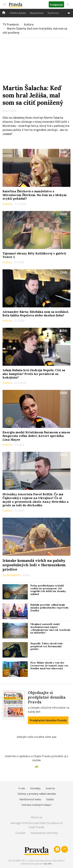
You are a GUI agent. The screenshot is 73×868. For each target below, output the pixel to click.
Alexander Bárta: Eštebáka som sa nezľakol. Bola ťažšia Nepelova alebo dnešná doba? (36, 314)
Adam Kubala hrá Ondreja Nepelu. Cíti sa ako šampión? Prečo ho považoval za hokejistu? (34, 374)
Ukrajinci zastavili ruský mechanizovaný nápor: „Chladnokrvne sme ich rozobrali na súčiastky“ (50, 628)
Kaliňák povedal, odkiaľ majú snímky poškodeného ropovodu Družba (49, 608)
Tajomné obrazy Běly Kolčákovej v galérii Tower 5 (34, 255)
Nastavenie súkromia (44, 833)
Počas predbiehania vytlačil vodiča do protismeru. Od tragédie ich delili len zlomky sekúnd (48, 590)
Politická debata (18, 13)
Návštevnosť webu (30, 799)
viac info (48, 864)
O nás (22, 788)
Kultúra (29, 24)
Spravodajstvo (12, 575)
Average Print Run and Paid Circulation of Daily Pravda (37, 825)
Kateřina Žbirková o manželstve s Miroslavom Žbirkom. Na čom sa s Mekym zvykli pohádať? (35, 195)
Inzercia (50, 788)
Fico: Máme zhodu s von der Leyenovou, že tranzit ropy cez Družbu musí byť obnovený (49, 666)
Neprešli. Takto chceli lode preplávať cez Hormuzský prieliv (47, 646)
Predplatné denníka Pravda (48, 720)
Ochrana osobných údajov (36, 805)
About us (37, 817)
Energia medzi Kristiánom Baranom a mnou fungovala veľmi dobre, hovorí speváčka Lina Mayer (36, 436)
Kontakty (35, 788)
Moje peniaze (37, 13)
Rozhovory (53, 13)
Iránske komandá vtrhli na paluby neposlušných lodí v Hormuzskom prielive (34, 565)
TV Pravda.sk (11, 24)
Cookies (21, 833)
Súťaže (50, 799)
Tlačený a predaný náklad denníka (36, 794)
